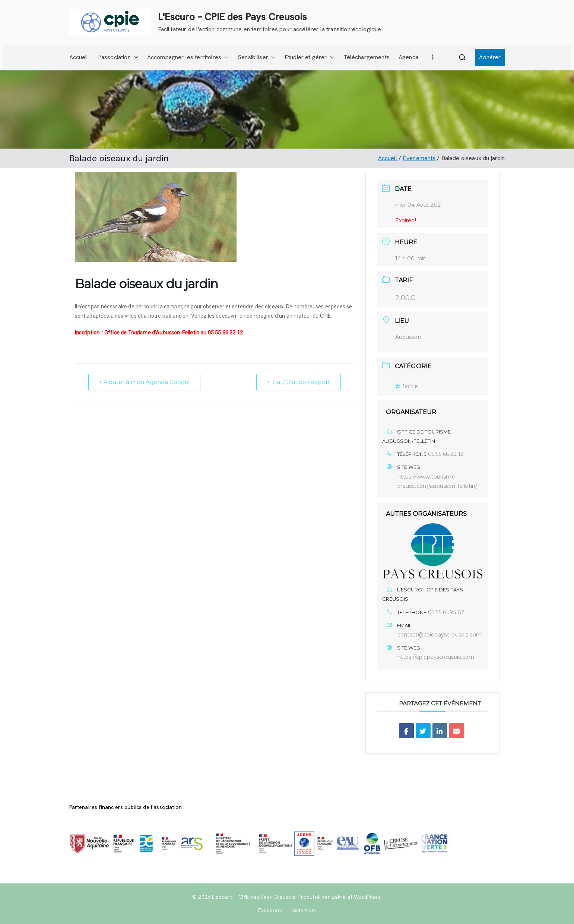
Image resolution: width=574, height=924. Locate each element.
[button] (134, 58)
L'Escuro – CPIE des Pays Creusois (232, 17)
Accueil (79, 57)
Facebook (270, 910)
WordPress (367, 897)
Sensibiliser (257, 58)
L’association (118, 58)
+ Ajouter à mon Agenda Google (145, 382)
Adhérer (490, 57)
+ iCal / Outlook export (298, 382)
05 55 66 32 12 (446, 454)
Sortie (407, 386)
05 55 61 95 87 (446, 612)
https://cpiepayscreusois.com (436, 657)
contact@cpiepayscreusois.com (440, 635)
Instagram (304, 910)
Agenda (409, 57)
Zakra (339, 897)
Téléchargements (367, 57)
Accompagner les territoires (188, 58)
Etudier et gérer (310, 58)
